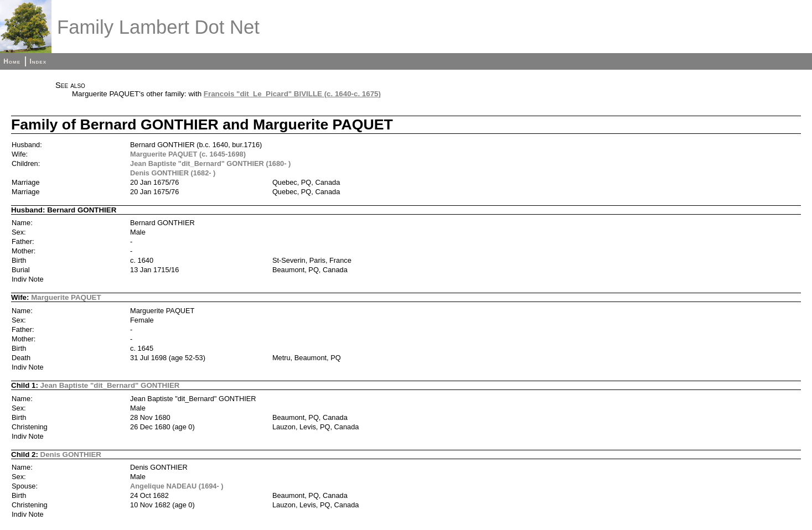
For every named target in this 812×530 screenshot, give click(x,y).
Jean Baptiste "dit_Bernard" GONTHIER (110, 385)
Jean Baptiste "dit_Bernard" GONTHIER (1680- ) (210, 163)
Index (38, 61)
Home (12, 61)
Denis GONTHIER (71, 454)
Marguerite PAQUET (66, 297)
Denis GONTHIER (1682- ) (173, 173)
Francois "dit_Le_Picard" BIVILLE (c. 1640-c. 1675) (292, 94)
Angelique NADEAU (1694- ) (177, 486)
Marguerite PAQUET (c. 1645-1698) (188, 154)
